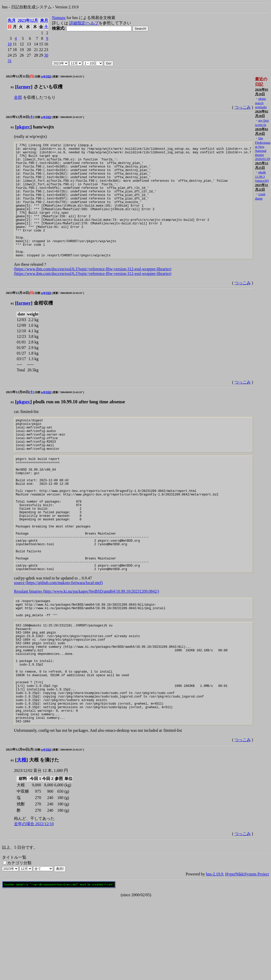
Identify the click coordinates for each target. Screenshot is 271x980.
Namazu (59, 18)
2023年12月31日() (20, 76)
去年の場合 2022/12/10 (34, 904)
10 (10, 44)
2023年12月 (28, 20)
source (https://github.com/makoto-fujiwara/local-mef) (58, 638)
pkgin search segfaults (261, 103)
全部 (18, 97)
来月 (44, 20)
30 (46, 55)
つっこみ (242, 107)
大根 (22, 841)
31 (10, 61)
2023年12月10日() (20, 317)
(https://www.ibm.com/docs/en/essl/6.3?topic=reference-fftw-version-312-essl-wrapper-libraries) (93, 293)
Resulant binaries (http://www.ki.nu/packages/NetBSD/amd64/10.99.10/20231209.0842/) (87, 647)
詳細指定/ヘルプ (84, 23)
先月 (12, 20)
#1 (12, 87)
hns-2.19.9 (215, 955)
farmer (24, 87)
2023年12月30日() (20, 117)
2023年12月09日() (20, 416)
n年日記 (46, 77)
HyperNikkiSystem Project (247, 955)
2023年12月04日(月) (20, 830)
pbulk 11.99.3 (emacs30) (262, 176)
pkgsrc (24, 127)
